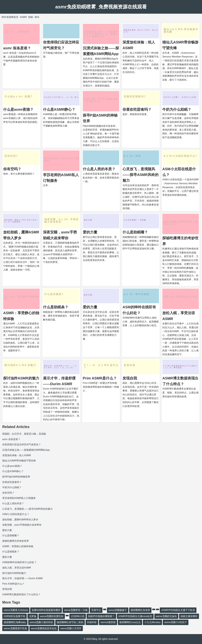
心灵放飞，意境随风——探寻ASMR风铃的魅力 (141, 175)
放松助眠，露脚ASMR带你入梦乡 (20, 520)
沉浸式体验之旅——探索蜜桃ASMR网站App (26, 450)
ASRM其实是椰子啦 (14, 616)
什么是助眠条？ (56, 307)
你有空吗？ (12, 169)
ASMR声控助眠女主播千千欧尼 (178, 610)
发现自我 (130, 378)
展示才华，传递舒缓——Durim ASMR (22, 578)
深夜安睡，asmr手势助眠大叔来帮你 (22, 525)
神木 (37, 17)
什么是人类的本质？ (99, 169)
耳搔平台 (96, 610)
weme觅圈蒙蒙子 (118, 610)
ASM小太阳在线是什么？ (16, 514)
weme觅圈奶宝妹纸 (166, 616)
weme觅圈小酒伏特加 (41, 622)
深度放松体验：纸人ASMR (17, 455)
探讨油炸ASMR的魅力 (21, 378)
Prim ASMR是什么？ (100, 378)
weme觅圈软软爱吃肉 (52, 616)
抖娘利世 (92, 622)
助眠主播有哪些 (189, 616)
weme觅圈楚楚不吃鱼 (15, 628)
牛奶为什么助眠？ (177, 109)
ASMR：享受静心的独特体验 (18, 546)
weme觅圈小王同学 (71, 628)
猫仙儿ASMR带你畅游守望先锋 (19, 461)
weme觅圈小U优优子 (176, 622)
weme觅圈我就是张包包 (44, 628)
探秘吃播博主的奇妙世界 (16, 541)
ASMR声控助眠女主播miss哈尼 (135, 616)
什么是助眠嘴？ (135, 232)
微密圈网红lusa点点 (130, 622)
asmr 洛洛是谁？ (17, 48)
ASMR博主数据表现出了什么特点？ (21, 594)
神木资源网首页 (10, 17)
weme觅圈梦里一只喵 (76, 610)
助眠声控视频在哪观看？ (101, 616)
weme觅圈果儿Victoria (16, 610)
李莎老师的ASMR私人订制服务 (19, 498)
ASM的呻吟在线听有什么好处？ (19, 562)
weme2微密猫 (108, 622)
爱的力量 (90, 232)
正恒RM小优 (78, 616)
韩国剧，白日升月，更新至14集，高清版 (24, 434)
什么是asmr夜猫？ (18, 109)
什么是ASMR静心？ (59, 109)
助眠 (31, 17)
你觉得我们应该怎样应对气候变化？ (22, 444)
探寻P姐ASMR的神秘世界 (16, 477)
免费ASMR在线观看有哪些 (46, 610)
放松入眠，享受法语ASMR (17, 568)
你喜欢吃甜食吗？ (137, 109)
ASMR (23, 17)
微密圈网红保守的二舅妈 (70, 622)
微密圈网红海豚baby (15, 622)
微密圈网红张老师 (140, 610)
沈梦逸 (33, 616)
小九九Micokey (152, 622)
